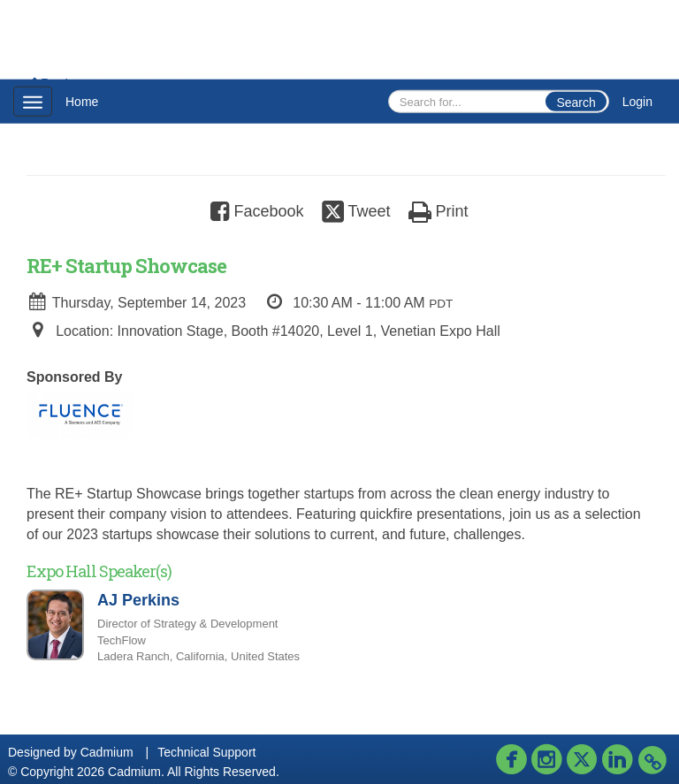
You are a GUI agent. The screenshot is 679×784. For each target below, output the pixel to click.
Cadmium (107, 752)
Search (576, 103)
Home (82, 102)
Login (637, 102)
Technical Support (206, 752)
